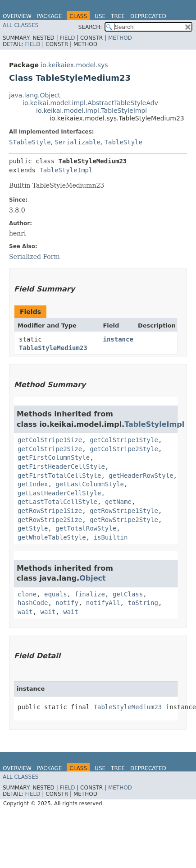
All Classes (21, 25)
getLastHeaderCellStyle (59, 493)
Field (67, 38)
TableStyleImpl (66, 170)
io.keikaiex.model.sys (74, 65)
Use (100, 16)
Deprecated (148, 16)
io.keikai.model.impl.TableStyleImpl (91, 111)
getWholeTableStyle (52, 537)
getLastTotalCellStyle (57, 502)
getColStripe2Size (50, 449)
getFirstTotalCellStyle (59, 476)
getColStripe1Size (50, 440)
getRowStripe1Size (50, 511)
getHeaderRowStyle (141, 476)
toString (143, 603)
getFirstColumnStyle (54, 457)
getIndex (33, 484)
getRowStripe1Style (124, 511)
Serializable (78, 142)
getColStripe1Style (124, 440)
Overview (17, 16)
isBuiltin (111, 537)
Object (93, 578)
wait (25, 612)
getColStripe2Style (124, 449)
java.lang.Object (35, 95)
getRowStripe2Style (124, 520)
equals (56, 594)
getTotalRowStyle (86, 528)
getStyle (33, 528)
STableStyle (30, 142)
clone (27, 594)
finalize (89, 594)
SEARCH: (90, 27)
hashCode (33, 603)
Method (120, 38)
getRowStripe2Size (50, 520)
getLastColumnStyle (90, 484)
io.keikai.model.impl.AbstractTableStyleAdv (90, 103)
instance (118, 339)
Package (49, 16)
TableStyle (123, 142)
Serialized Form (34, 257)
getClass (128, 594)
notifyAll (103, 603)
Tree (118, 16)
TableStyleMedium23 (53, 348)
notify (67, 603)
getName (118, 502)
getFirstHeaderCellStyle (61, 466)
